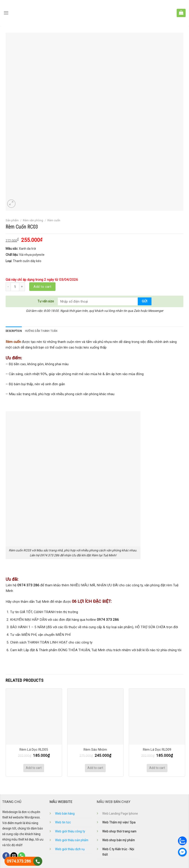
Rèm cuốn (54, 220)
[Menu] (6, 13)
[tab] (14, 331)
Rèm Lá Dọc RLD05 (34, 749)
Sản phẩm (12, 220)
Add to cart (42, 287)
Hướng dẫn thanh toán (40, 331)
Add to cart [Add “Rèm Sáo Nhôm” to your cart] (95, 768)
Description (14, 331)
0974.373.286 (19, 861)
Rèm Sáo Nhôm (95, 749)
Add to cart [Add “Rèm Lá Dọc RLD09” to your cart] (157, 768)
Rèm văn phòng (33, 220)
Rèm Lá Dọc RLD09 (157, 749)
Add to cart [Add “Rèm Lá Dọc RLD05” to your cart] (34, 768)
